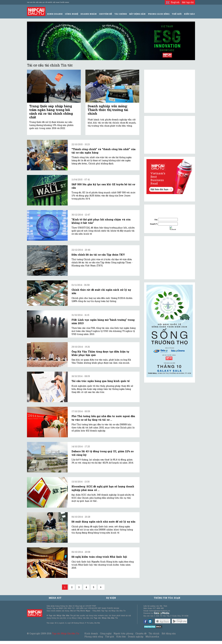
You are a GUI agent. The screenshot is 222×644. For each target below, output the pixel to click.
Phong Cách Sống (159, 14)
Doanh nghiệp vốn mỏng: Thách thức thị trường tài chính (108, 110)
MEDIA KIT (55, 598)
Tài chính (154, 633)
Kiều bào (121, 637)
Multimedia (152, 637)
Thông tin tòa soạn (167, 598)
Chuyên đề (105, 14)
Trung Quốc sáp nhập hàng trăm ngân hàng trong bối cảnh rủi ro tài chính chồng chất (51, 112)
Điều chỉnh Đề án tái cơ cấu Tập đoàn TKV (98, 255)
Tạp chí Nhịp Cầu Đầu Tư (66, 633)
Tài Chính (121, 14)
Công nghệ (106, 633)
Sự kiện (111, 598)
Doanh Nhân (89, 14)
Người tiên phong (123, 633)
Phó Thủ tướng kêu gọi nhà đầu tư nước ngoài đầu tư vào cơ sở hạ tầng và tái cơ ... (103, 418)
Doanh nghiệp (136, 637)
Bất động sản (137, 14)
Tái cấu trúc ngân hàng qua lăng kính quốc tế (101, 381)
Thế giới (177, 14)
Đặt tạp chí (188, 2)
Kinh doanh (91, 633)
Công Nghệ (71, 14)
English (173, 2)
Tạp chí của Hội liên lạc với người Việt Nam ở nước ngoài (48, 2)
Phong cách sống (94, 637)
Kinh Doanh (55, 14)
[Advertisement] (170, 258)
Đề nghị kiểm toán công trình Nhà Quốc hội (99, 557)
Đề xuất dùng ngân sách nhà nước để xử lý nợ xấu (103, 522)
